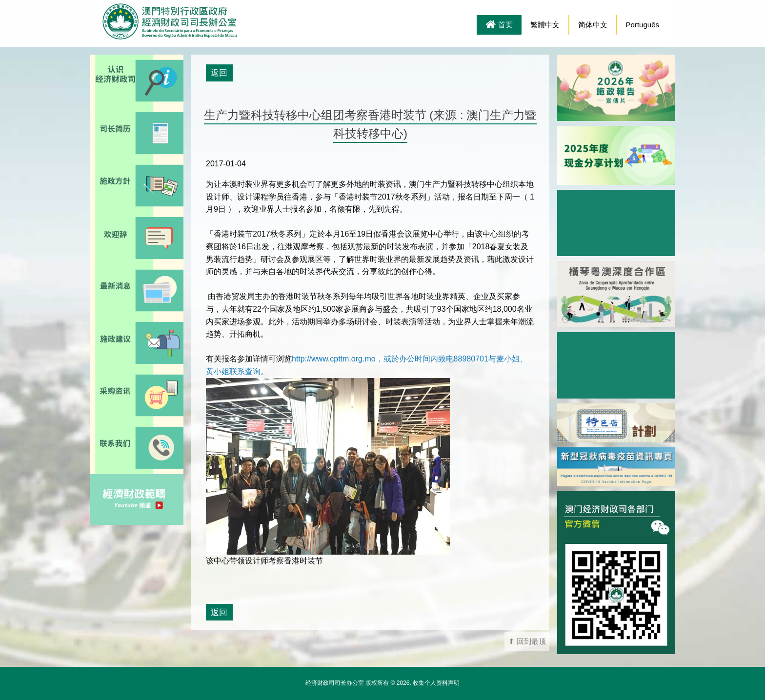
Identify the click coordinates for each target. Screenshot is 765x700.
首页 (499, 25)
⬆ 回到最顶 (527, 641)
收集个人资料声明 (436, 683)
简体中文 (593, 25)
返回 (219, 73)
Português (643, 25)
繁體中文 (545, 25)
